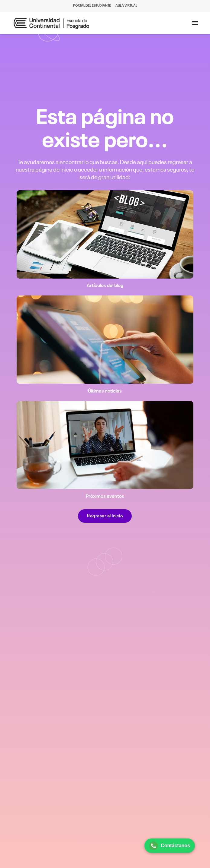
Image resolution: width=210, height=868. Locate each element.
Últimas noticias (105, 391)
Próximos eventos (105, 497)
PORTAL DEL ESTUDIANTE (92, 6)
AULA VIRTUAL (126, 6)
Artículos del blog (105, 286)
